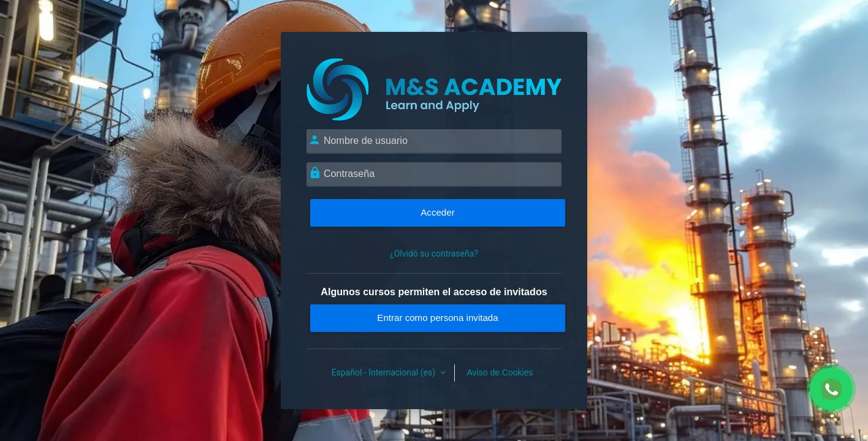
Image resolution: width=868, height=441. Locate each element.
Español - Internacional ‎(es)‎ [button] (385, 372)
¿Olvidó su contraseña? (434, 254)
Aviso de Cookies (500, 372)
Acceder (437, 212)
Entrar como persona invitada (437, 318)
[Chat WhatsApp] (831, 389)
